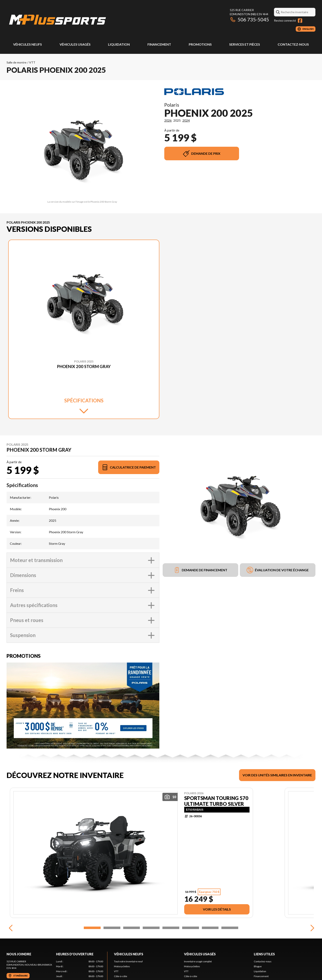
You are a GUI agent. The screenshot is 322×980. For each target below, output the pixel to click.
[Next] (311, 928)
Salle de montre (17, 62)
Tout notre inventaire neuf (128, 961)
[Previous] (11, 928)
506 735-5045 (249, 19)
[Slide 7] (210, 928)
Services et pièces (245, 44)
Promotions (200, 44)
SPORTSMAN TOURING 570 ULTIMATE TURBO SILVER (216, 801)
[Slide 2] (112, 928)
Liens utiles (264, 954)
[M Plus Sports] (58, 20)
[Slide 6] (191, 928)
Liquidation (119, 44)
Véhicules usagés (75, 44)
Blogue (258, 966)
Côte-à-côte (121, 976)
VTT (32, 62)
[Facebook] (300, 21)
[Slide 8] (230, 928)
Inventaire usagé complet (198, 961)
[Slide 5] (171, 928)
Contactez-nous (293, 44)
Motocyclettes (122, 966)
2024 (186, 120)
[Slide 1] (92, 928)
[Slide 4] (151, 928)
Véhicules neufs (28, 44)
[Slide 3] (132, 928)
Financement (159, 44)
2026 (168, 120)
